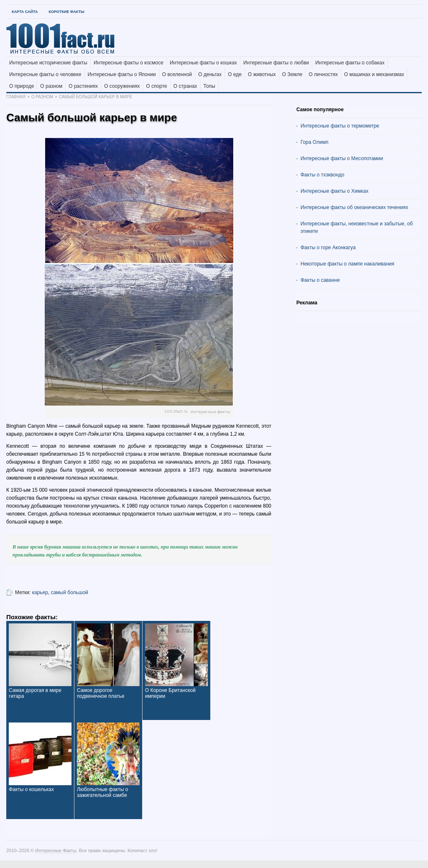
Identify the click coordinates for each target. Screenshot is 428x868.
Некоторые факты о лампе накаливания (347, 264)
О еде (235, 74)
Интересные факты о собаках (350, 63)
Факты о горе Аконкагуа (328, 248)
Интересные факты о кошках (203, 63)
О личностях (323, 74)
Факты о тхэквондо (322, 175)
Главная (16, 97)
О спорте (157, 86)
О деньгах (210, 74)
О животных (262, 74)
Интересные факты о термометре (340, 126)
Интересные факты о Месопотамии (342, 158)
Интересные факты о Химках (334, 191)
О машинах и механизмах (374, 74)
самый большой (70, 592)
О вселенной (177, 74)
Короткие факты (66, 12)
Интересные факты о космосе (129, 63)
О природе (22, 86)
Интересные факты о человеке (45, 74)
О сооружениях (122, 86)
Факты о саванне (320, 280)
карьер (40, 592)
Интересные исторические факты (48, 63)
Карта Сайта (25, 12)
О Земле (292, 74)
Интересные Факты (56, 850)
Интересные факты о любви (276, 63)
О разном (51, 86)
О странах (185, 86)
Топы (209, 86)
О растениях (83, 86)
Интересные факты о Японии (122, 74)
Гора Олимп (315, 142)
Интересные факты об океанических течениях (354, 207)
